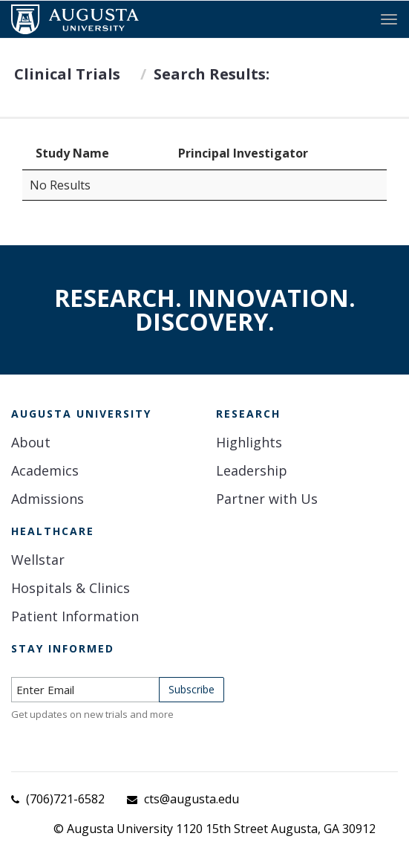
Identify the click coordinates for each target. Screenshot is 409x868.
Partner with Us (267, 499)
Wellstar (38, 560)
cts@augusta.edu (192, 799)
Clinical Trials (67, 74)
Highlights (249, 442)
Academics (45, 470)
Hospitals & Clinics (71, 588)
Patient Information (75, 616)
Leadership (252, 470)
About (31, 442)
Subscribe (192, 689)
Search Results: (212, 74)
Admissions (48, 499)
